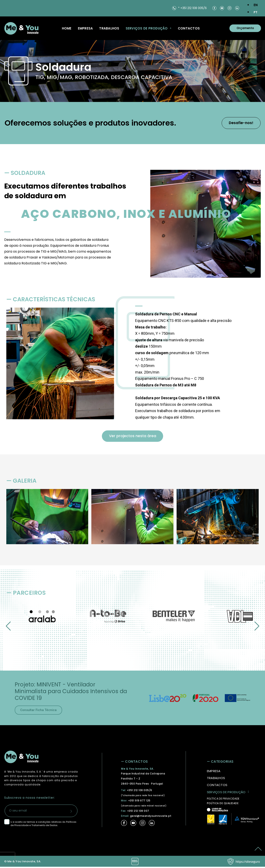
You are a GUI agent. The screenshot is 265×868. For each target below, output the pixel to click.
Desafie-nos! (238, 123)
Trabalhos (109, 28)
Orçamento (244, 28)
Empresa (85, 28)
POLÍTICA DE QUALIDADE (223, 805)
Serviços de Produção (149, 28)
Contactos (189, 28)
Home (67, 28)
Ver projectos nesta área (132, 437)
